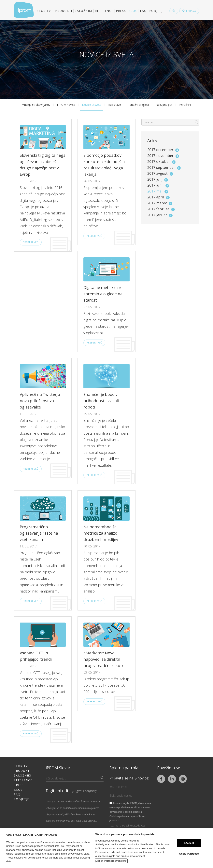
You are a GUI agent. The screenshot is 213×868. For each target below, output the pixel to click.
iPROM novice (66, 105)
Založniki (84, 11)
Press (121, 11)
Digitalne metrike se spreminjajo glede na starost (103, 294)
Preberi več (31, 242)
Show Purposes (189, 854)
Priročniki (185, 105)
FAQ (143, 11)
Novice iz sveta (92, 105)
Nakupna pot (164, 105)
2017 (163, 150)
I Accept (189, 843)
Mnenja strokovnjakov (36, 105)
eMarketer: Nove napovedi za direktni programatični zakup (103, 659)
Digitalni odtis (71, 791)
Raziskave (115, 105)
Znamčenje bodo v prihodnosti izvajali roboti (101, 401)
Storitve (45, 11)
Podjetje (157, 11)
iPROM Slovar (58, 768)
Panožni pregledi (138, 105)
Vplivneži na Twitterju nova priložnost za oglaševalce (40, 401)
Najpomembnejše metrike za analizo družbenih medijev (101, 533)
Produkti (64, 11)
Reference (104, 11)
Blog (133, 11)
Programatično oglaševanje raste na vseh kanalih (39, 533)
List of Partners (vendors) (111, 861)
